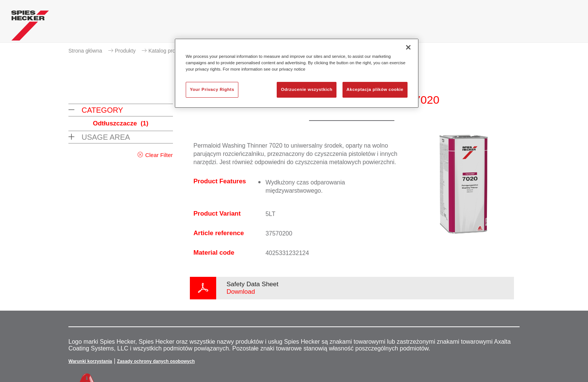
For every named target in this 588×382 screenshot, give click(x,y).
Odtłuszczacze (121, 123)
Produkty (125, 51)
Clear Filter (159, 155)
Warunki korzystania (90, 361)
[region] (297, 73)
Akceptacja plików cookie (375, 89)
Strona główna (85, 51)
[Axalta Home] (30, 27)
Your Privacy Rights (212, 89)
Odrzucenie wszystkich (307, 89)
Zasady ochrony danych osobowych (156, 361)
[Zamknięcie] (408, 47)
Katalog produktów (170, 51)
